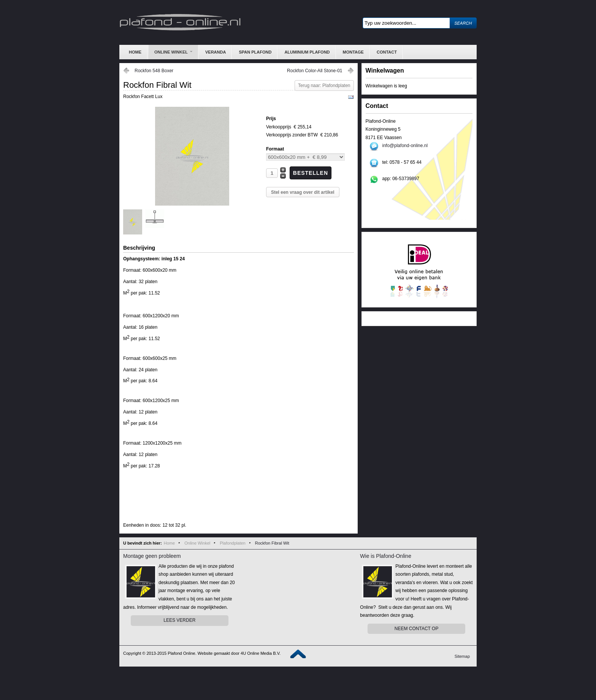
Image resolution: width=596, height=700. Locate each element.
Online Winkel (197, 543)
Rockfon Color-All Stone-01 (315, 71)
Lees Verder (179, 620)
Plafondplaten (232, 543)
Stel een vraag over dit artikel (303, 192)
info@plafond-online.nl (405, 146)
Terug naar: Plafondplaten (324, 86)
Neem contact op (417, 629)
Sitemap (462, 656)
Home (169, 543)
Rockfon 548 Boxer (154, 71)
